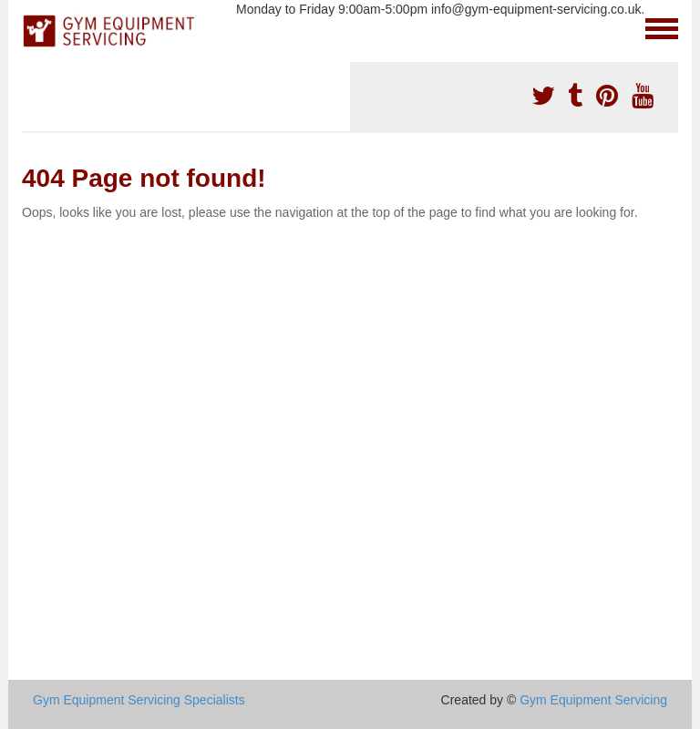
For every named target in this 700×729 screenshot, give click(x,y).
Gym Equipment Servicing (593, 700)
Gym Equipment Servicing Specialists (139, 700)
